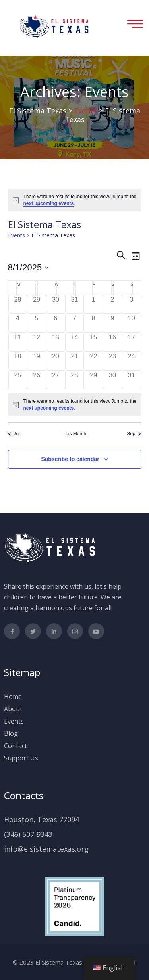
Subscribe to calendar (70, 459)
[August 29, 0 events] (93, 380)
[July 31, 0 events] (75, 304)
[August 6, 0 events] (56, 323)
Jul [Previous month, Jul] (14, 434)
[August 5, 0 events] (37, 323)
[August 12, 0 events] (37, 342)
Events (16, 235)
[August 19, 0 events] (37, 361)
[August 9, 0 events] (112, 323)
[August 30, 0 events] (112, 380)
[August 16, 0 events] (112, 342)
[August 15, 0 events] (93, 342)
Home (13, 697)
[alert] (75, 200)
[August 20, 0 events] (56, 361)
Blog (11, 733)
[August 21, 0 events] (75, 361)
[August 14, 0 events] (75, 342)
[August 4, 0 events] (18, 323)
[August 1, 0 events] (93, 304)
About (13, 709)
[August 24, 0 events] (132, 361)
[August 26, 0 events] (37, 380)
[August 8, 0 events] (93, 323)
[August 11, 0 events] (18, 342)
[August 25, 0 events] (18, 380)
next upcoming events (49, 203)
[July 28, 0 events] (18, 304)
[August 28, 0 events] (75, 380)
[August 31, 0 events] (132, 380)
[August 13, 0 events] (56, 342)
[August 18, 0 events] (18, 361)
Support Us (21, 758)
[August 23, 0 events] (112, 361)
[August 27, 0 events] (56, 380)
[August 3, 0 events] (132, 304)
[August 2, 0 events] (112, 304)
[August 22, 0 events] (93, 361)
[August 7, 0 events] (75, 323)
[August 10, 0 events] (132, 323)
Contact (15, 746)
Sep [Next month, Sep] (134, 434)
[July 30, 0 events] (56, 304)
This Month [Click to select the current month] (74, 434)
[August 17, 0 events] (132, 342)
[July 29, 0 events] (37, 304)
